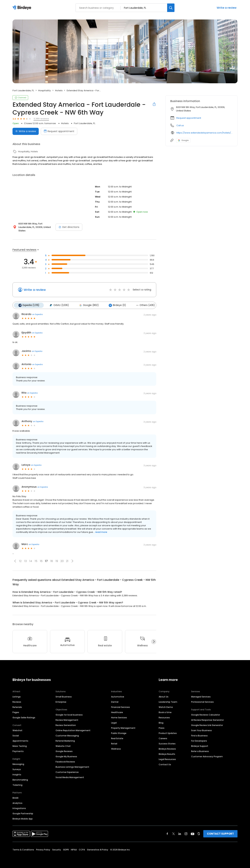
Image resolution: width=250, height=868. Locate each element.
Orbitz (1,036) (59, 305)
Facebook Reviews (65, 762)
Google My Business (66, 756)
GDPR (66, 850)
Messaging (18, 764)
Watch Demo (166, 707)
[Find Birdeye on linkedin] (180, 834)
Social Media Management (70, 777)
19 (57, 561)
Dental (115, 702)
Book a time (165, 712)
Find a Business (199, 736)
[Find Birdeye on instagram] (186, 834)
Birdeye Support (200, 746)
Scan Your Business (201, 730)
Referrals (17, 707)
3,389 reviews (41, 119)
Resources (164, 718)
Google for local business (69, 715)
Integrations (19, 808)
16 (41, 561)
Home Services (119, 718)
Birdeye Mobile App (23, 819)
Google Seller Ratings (24, 718)
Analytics (17, 803)
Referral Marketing (65, 741)
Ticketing (17, 785)
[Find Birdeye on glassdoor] (199, 834)
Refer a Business (200, 751)
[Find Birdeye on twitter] (174, 834)
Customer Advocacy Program (207, 756)
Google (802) (89, 305)
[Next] (154, 642)
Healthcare (117, 712)
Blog (161, 723)
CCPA (82, 850)
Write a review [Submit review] (26, 131)
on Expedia (37, 314)
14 (31, 561)
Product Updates (168, 733)
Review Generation (66, 725)
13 (26, 561)
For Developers (199, 741)
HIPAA (74, 850)
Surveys (17, 769)
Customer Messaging (67, 736)
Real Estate (117, 738)
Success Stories (167, 744)
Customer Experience (67, 772)
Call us (180, 125)
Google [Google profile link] (183, 140)
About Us (164, 697)
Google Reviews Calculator (206, 715)
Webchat (17, 730)
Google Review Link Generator (207, 725)
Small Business (64, 697)
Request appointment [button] (189, 118)
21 (67, 561)
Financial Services (120, 707)
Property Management (123, 728)
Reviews (17, 702)
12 (20, 561)
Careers (163, 738)
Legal (114, 723)
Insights (17, 775)
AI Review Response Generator (207, 720)
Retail (114, 744)
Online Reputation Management (73, 730)
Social (16, 736)
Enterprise (61, 702)
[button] (15, 561)
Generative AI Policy (98, 850)
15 (36, 561)
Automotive (118, 697)
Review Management (67, 720)
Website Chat (63, 746)
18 (52, 561)
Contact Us (165, 764)
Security (57, 850)
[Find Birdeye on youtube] (193, 834)
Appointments (20, 741)
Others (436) (145, 305)
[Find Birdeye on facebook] (167, 834)
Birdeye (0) (117, 305)
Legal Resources (167, 759)
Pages (16, 712)
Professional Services (202, 702)
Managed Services (201, 697)
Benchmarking (20, 780)
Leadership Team (168, 702)
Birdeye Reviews (167, 749)
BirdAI (15, 798)
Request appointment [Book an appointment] (59, 131)
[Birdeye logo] (22, 8)
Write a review (227, 8)
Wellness (116, 749)
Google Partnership (23, 814)
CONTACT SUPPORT (220, 834)
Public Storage (119, 733)
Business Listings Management (72, 767)
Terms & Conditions (23, 850)
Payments (18, 751)
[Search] (171, 8)
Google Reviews (64, 751)
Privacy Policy (43, 850)
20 (62, 561)
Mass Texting (20, 746)
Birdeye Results (167, 754)
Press (162, 728)
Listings (17, 697)
